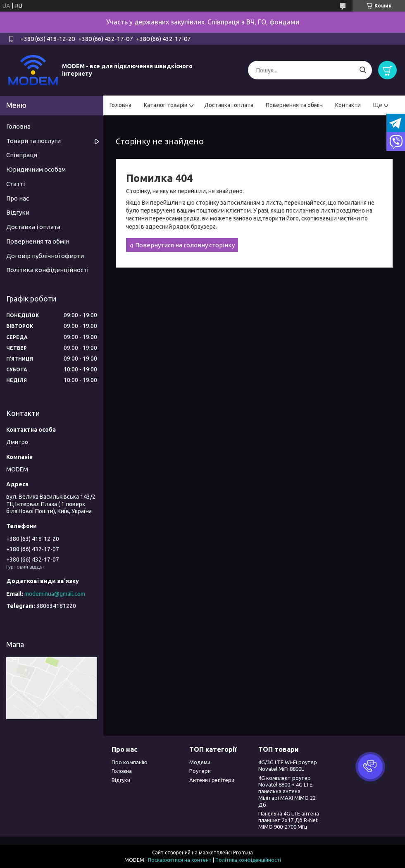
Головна (120, 105)
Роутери (200, 771)
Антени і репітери (212, 780)
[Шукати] (363, 70)
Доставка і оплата (229, 105)
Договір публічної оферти (45, 256)
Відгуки (18, 212)
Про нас (18, 198)
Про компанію (130, 762)
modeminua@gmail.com (55, 594)
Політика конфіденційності (47, 270)
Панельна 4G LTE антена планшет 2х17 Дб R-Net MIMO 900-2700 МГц (289, 820)
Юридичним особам (36, 169)
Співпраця (22, 155)
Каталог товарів (166, 105)
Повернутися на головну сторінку (185, 245)
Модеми (200, 762)
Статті (15, 184)
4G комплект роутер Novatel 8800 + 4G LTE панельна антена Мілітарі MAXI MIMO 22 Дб (287, 791)
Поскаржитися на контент (180, 860)
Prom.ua (243, 852)
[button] (370, 767)
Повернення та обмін (294, 105)
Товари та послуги (33, 141)
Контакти (348, 105)
